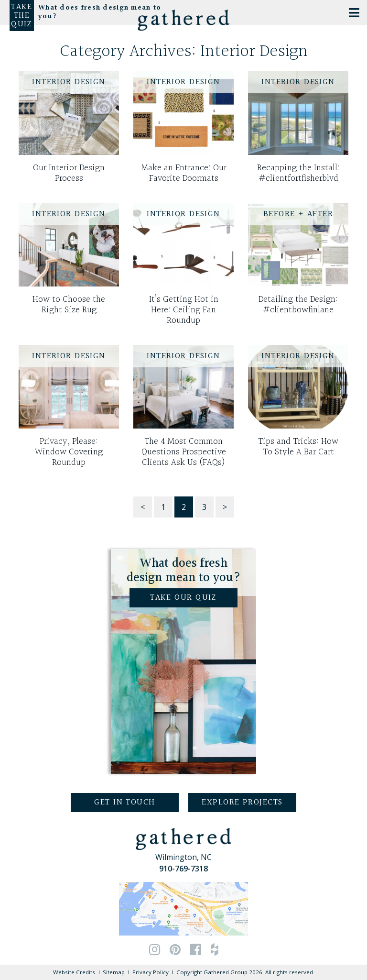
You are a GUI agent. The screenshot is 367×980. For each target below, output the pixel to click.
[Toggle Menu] (354, 13)
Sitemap (114, 972)
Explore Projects (242, 802)
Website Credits (74, 972)
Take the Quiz (22, 16)
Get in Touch (124, 802)
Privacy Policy (151, 972)
